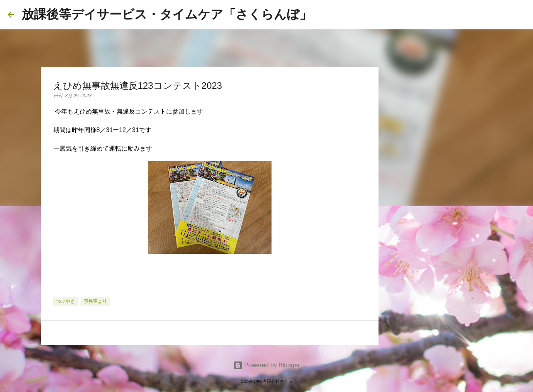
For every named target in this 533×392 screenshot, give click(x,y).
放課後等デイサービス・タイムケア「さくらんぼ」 (167, 14)
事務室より (95, 301)
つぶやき (66, 301)
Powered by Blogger (267, 365)
